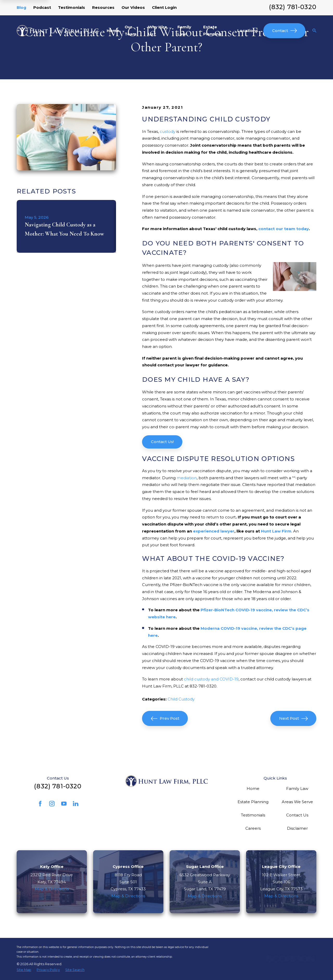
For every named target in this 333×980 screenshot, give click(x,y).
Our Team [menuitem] (131, 30)
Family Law (297, 788)
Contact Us (297, 815)
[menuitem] (24, 970)
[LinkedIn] (76, 804)
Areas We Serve (297, 802)
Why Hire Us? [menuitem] (158, 30)
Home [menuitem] (113, 31)
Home (253, 788)
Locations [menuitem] (248, 31)
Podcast (42, 7)
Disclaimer (297, 828)
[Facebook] (40, 804)
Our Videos (133, 7)
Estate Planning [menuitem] (212, 30)
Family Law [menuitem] (184, 30)
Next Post (293, 719)
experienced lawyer (214, 531)
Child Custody (181, 699)
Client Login (164, 7)
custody (168, 131)
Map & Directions (52, 889)
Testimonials (72, 7)
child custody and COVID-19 (211, 679)
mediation (187, 478)
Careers (253, 828)
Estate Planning (253, 802)
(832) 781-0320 (293, 7)
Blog (21, 7)
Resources (103, 7)
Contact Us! (162, 442)
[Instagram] (52, 804)
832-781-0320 (203, 686)
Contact (284, 31)
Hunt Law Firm (276, 531)
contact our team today (284, 229)
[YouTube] (64, 804)
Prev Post (165, 719)
